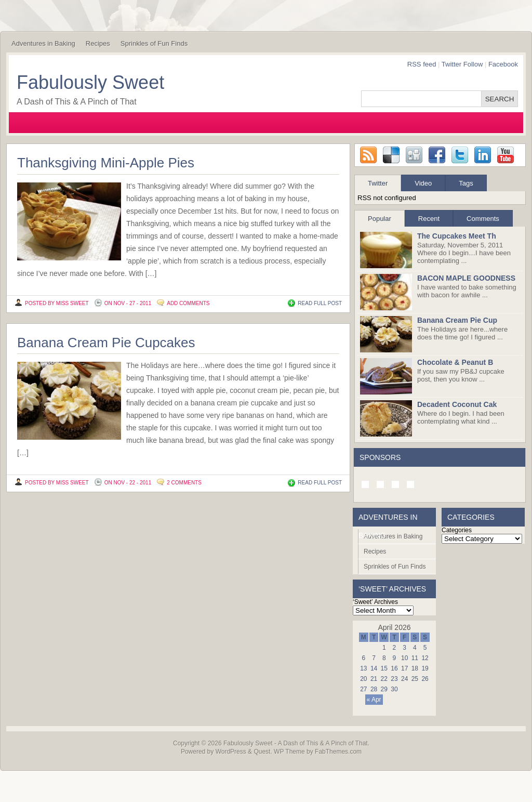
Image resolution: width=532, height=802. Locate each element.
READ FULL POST (320, 303)
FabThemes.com (338, 752)
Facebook (503, 64)
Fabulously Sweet (90, 82)
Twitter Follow (462, 64)
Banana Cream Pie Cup (457, 320)
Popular (380, 219)
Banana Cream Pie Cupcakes (106, 343)
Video (423, 183)
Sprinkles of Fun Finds (154, 43)
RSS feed (422, 64)
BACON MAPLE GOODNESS (466, 278)
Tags (466, 183)
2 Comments (184, 483)
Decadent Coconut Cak (457, 404)
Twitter (378, 183)
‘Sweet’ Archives (375, 602)
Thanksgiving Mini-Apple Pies (106, 163)
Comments (483, 219)
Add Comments (188, 303)
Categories (457, 530)
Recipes (98, 43)
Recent (429, 219)
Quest (262, 752)
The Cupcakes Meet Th (457, 236)
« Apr (374, 700)
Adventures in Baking (43, 43)
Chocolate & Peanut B (455, 362)
